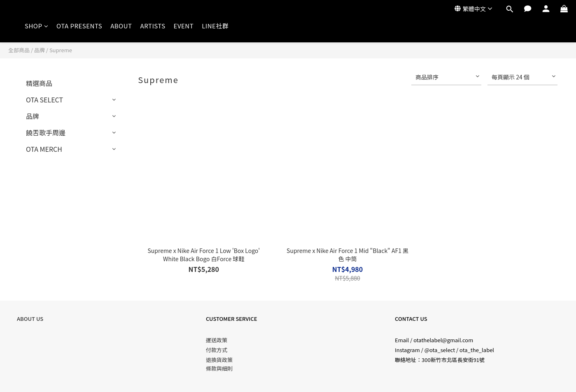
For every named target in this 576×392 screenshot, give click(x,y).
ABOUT (121, 26)
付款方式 (217, 350)
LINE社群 (215, 26)
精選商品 (39, 83)
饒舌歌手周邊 (46, 132)
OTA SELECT (44, 100)
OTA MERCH (44, 149)
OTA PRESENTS (79, 26)
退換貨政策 (219, 360)
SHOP (36, 26)
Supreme (61, 50)
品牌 (40, 50)
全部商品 (19, 50)
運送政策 (217, 340)
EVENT (184, 26)
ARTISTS (153, 26)
